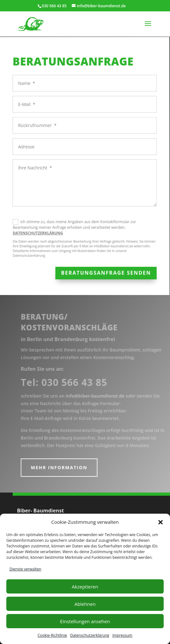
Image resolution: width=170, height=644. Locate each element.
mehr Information (63, 467)
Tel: (68, 382)
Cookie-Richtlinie (52, 635)
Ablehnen (85, 604)
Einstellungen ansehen (85, 621)
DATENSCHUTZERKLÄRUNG (37, 232)
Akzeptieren (85, 587)
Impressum (122, 635)
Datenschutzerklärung (90, 635)
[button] (161, 522)
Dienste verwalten (25, 569)
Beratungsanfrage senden (104, 271)
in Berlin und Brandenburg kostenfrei (72, 339)
